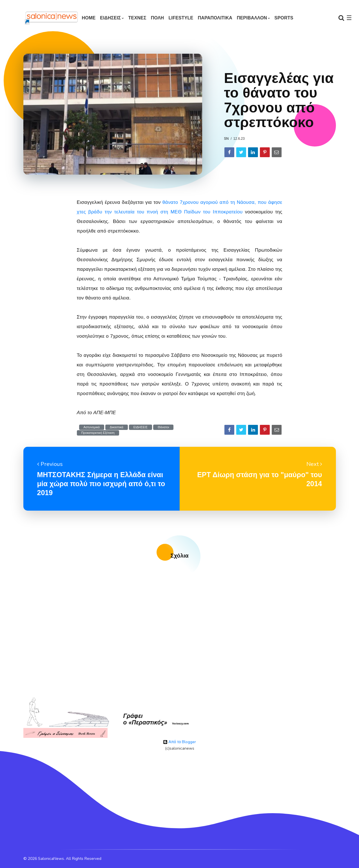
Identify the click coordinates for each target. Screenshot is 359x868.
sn (227, 139)
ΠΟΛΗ (158, 18)
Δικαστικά (117, 427)
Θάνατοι (163, 427)
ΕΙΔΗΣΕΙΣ (110, 18)
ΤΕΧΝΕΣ (137, 18)
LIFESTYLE (181, 18)
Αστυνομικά (92, 427)
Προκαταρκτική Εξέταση (98, 433)
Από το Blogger (180, 742)
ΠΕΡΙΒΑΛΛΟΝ (252, 18)
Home (89, 18)
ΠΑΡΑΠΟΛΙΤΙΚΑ (215, 18)
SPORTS (284, 18)
